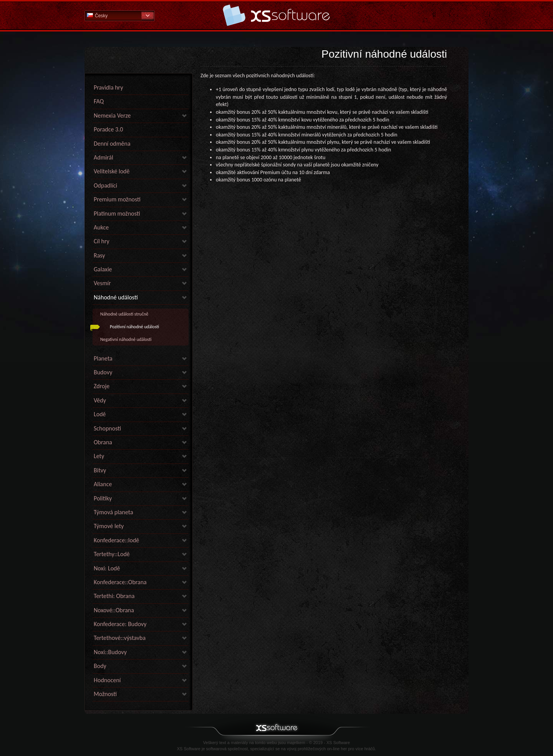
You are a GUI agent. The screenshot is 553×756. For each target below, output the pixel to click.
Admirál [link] (103, 157)
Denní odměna (112, 144)
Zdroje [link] (102, 386)
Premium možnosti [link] (117, 199)
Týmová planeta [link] (113, 512)
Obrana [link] (103, 442)
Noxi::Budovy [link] (110, 652)
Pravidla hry (108, 87)
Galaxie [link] (103, 269)
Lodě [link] (100, 414)
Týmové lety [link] (109, 526)
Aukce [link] (101, 227)
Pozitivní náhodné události (134, 327)
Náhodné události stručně (124, 314)
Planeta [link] (103, 358)
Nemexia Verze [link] (112, 115)
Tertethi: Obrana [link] (114, 596)
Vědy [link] (100, 400)
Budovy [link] (103, 372)
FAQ (99, 101)
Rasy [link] (99, 255)
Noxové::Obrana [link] (114, 610)
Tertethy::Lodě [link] (112, 554)
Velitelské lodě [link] (112, 171)
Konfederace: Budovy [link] (120, 624)
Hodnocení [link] (107, 680)
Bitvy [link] (100, 470)
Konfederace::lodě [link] (116, 540)
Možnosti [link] (105, 694)
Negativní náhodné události (126, 339)
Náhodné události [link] (116, 297)
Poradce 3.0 (108, 129)
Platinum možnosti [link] (117, 214)
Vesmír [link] (102, 283)
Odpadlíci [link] (105, 185)
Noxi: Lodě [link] (107, 568)
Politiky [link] (103, 498)
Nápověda (276, 15)
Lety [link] (99, 456)
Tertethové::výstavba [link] (120, 638)
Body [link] (100, 666)
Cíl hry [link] (102, 241)
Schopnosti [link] (107, 428)
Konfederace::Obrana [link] (120, 582)
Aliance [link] (103, 484)
